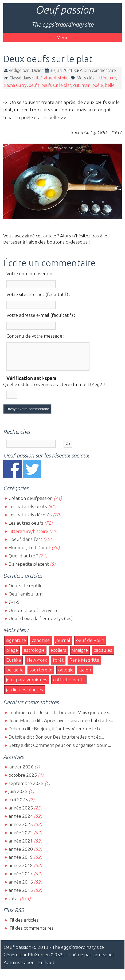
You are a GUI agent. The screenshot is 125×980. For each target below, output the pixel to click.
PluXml (36, 959)
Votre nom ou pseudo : (30, 274)
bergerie (15, 675)
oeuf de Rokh (90, 645)
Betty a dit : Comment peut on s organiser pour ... (60, 750)
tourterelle (41, 675)
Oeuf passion (65, 10)
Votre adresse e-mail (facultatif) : (41, 315)
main (86, 85)
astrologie (34, 655)
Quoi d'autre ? (23, 560)
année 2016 (21, 887)
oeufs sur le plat (56, 85)
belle (110, 85)
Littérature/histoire (51, 78)
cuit (76, 85)
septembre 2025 (26, 788)
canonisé (41, 645)
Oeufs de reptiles (27, 590)
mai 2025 (18, 804)
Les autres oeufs (26, 528)
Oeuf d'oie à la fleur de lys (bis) (41, 623)
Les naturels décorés (30, 519)
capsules (103, 655)
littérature (107, 78)
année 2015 (21, 895)
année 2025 (21, 813)
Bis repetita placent (29, 569)
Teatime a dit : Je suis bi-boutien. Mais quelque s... (60, 717)
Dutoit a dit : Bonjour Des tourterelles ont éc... (56, 742)
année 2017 (21, 878)
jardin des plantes (25, 694)
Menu (62, 37)
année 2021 (21, 846)
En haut (46, 967)
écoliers (58, 655)
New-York (37, 665)
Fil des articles (24, 925)
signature (16, 645)
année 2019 (21, 862)
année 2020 (21, 854)
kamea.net (103, 959)
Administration (19, 967)
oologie (66, 675)
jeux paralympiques (27, 684)
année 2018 (21, 870)
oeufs (34, 85)
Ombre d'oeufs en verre (34, 615)
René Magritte (84, 665)
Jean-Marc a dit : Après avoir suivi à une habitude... (61, 725)
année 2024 (21, 821)
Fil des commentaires (31, 933)
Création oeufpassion (31, 503)
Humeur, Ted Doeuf (30, 552)
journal (63, 645)
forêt (58, 665)
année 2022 (21, 837)
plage (12, 655)
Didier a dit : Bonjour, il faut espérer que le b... (56, 733)
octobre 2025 (23, 780)
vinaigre (80, 655)
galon (85, 675)
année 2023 (21, 829)
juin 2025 (18, 796)
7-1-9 (14, 607)
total (14, 903)
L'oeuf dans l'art (25, 544)
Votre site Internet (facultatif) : (38, 294)
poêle (98, 85)
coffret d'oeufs (69, 684)
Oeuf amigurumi (26, 599)
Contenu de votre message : (35, 336)
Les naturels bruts (28, 511)
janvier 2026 (21, 772)
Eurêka (13, 665)
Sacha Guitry (15, 85)
